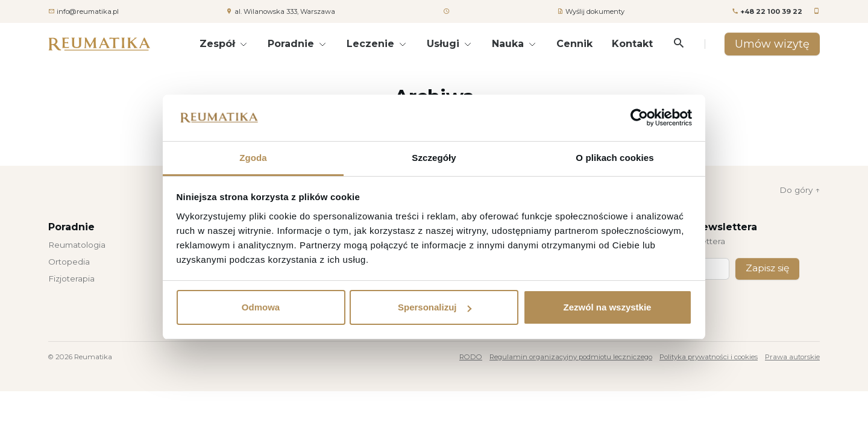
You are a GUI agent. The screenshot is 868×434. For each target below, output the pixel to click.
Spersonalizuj (435, 307)
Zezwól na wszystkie (608, 307)
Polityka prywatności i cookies (709, 357)
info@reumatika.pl (88, 11)
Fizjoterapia (71, 278)
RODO (471, 357)
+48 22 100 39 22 (771, 11)
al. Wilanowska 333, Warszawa (285, 11)
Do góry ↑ (800, 190)
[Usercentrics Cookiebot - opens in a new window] (639, 118)
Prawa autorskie (792, 357)
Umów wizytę (772, 43)
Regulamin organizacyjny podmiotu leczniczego (571, 357)
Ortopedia (69, 262)
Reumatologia (77, 245)
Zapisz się (769, 269)
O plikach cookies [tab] (615, 158)
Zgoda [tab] (253, 158)
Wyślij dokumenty (595, 11)
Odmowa (261, 307)
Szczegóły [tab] (434, 158)
